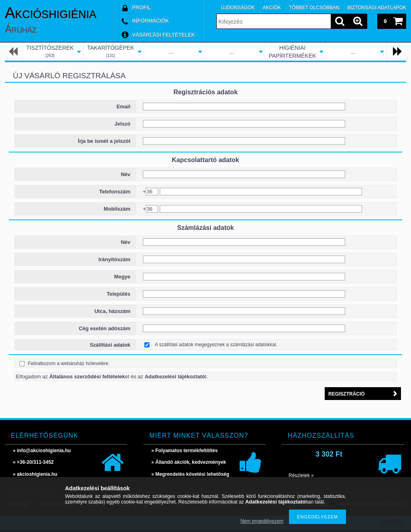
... (171, 52)
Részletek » (301, 475)
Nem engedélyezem (262, 521)
